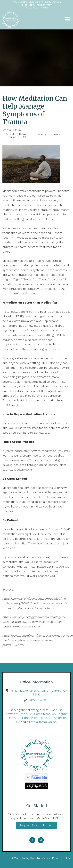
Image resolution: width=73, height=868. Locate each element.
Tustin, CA (56, 710)
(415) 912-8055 (39, 700)
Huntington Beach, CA (37, 718)
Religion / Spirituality (33, 134)
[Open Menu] (67, 19)
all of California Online (42, 722)
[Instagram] (41, 840)
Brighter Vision (40, 858)
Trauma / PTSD (16, 137)
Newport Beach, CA (19, 714)
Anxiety (11, 134)
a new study (33, 326)
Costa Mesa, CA (45, 714)
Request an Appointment (37, 825)
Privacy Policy (61, 858)
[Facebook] (32, 840)
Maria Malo (14, 130)
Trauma (55, 134)
